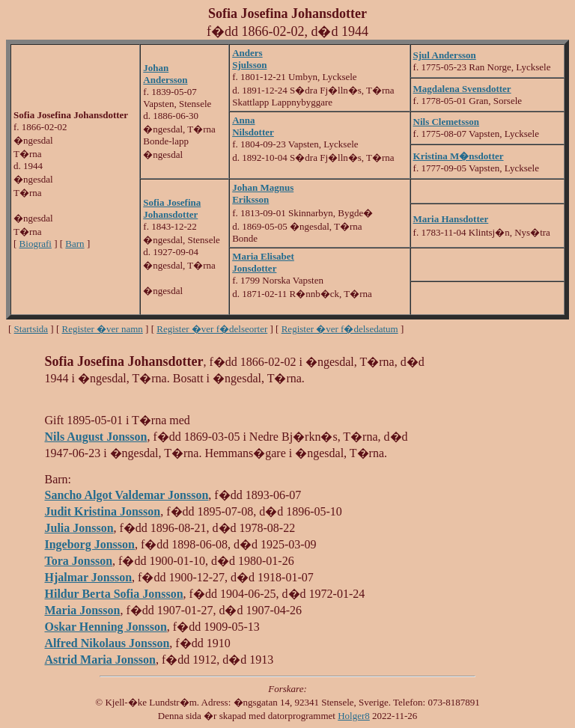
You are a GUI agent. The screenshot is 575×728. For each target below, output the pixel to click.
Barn (74, 244)
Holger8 (354, 716)
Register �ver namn (103, 329)
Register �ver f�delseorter (212, 329)
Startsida (31, 329)
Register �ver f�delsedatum (340, 329)
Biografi (36, 244)
